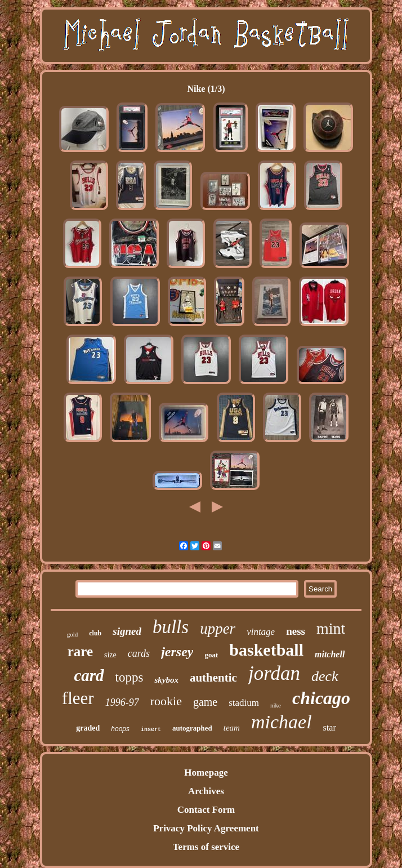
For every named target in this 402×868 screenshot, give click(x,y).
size (110, 655)
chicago (321, 698)
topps (129, 677)
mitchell (330, 654)
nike (276, 705)
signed (127, 631)
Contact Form (206, 810)
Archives (206, 791)
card (89, 675)
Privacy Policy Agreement (206, 828)
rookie (166, 701)
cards (139, 653)
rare (80, 651)
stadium (244, 703)
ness (296, 631)
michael (282, 722)
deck (325, 676)
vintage (261, 632)
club (95, 633)
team (232, 728)
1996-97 (122, 702)
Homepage (206, 773)
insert (151, 730)
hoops (120, 729)
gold (73, 634)
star (330, 727)
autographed (192, 728)
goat (211, 655)
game (205, 702)
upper (218, 629)
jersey (177, 652)
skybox (166, 680)
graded (88, 728)
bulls (171, 627)
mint (331, 628)
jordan (274, 673)
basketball (266, 650)
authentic (213, 678)
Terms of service (206, 847)
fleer (78, 698)
